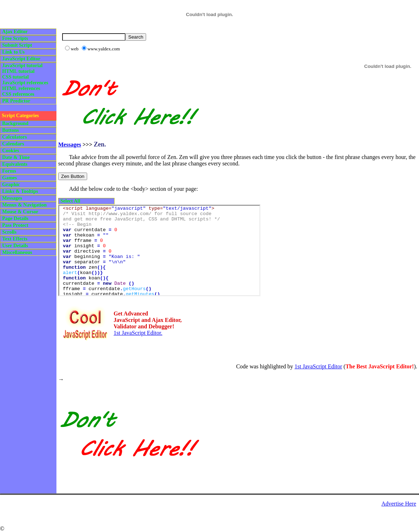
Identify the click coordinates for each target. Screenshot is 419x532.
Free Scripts (15, 38)
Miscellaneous (17, 252)
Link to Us (13, 52)
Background (15, 123)
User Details (15, 246)
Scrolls (9, 232)
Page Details (15, 218)
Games (9, 178)
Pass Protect (15, 225)
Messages (12, 198)
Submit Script (17, 45)
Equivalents (15, 164)
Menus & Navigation (24, 205)
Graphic (11, 185)
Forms (9, 171)
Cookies (11, 151)
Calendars (13, 144)
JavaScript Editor (21, 59)
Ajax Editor (15, 32)
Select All (70, 201)
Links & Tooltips (20, 191)
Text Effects (15, 239)
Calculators (14, 137)
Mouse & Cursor (20, 212)
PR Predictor (16, 101)
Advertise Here (399, 504)
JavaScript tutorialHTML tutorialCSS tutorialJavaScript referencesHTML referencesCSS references (25, 80)
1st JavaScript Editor (318, 366)
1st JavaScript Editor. (138, 333)
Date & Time (16, 157)
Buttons (11, 130)
